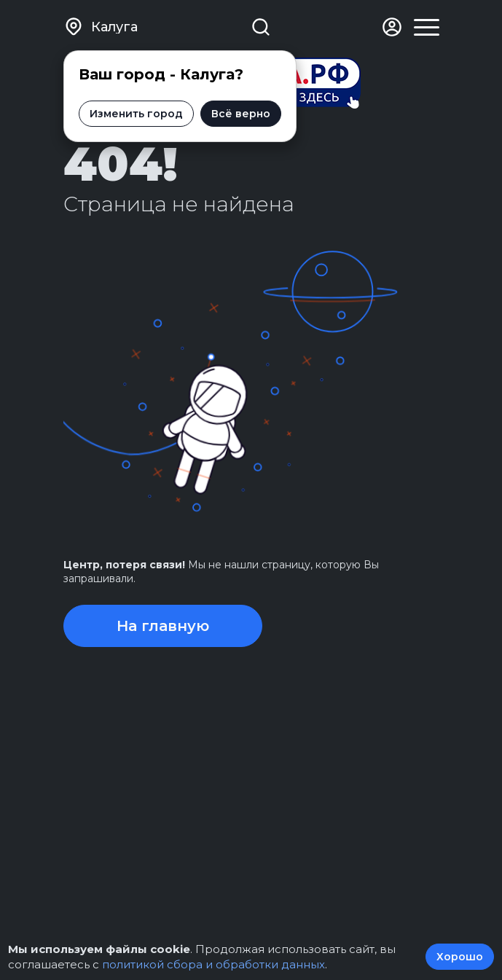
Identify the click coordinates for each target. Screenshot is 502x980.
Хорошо (460, 957)
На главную (163, 626)
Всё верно (241, 114)
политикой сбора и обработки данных (213, 964)
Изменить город (136, 114)
